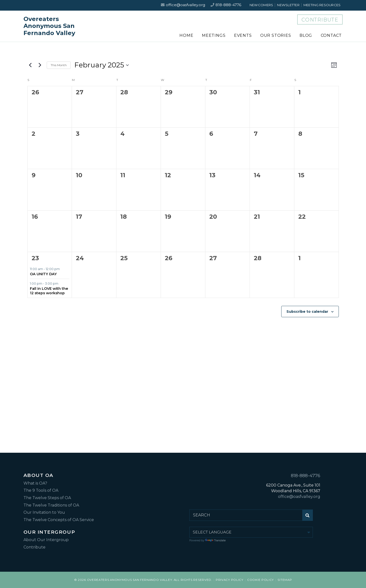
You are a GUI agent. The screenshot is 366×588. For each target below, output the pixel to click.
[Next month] (40, 65)
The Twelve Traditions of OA (51, 505)
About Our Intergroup (46, 540)
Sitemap (285, 580)
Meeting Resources (322, 5)
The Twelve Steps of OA (47, 498)
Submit (309, 517)
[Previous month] (30, 65)
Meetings (214, 35)
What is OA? (35, 483)
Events (243, 35)
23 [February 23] (35, 258)
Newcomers (261, 5)
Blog (306, 35)
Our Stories (276, 35)
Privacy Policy (230, 580)
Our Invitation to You (44, 512)
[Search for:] (246, 515)
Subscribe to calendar (307, 312)
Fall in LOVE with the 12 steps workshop (49, 291)
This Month (59, 65)
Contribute (320, 20)
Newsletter (288, 5)
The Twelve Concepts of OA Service (59, 520)
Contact (331, 35)
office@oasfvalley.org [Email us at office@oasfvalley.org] (185, 5)
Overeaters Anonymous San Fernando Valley (49, 26)
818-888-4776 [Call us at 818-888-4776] (228, 5)
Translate (215, 540)
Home (186, 35)
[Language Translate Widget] (251, 532)
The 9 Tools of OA (41, 490)
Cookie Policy (260, 580)
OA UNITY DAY (43, 274)
